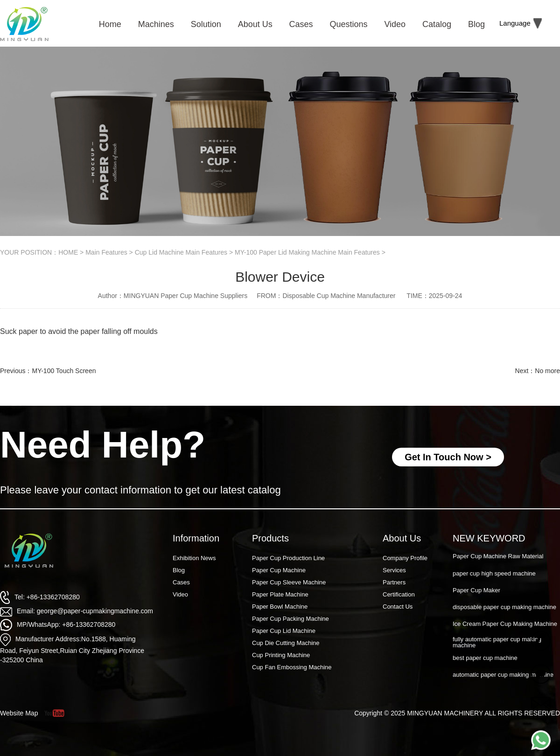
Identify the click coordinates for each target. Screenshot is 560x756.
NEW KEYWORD (489, 538)
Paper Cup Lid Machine (284, 631)
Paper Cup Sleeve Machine (289, 582)
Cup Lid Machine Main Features (181, 252)
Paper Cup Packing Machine (290, 619)
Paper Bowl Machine (280, 607)
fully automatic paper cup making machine (497, 643)
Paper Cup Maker (476, 591)
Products (270, 538)
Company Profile (405, 558)
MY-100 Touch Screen (64, 371)
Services (394, 570)
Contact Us (398, 607)
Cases (181, 582)
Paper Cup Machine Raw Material (498, 557)
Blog (179, 570)
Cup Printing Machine (281, 655)
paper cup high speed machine (494, 574)
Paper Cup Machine (279, 570)
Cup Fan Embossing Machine (292, 667)
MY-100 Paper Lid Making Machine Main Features (307, 252)
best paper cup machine (485, 659)
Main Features (106, 252)
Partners (394, 582)
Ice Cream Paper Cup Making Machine (505, 625)
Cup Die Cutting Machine (286, 643)
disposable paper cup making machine (504, 608)
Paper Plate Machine (280, 594)
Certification (399, 594)
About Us (402, 538)
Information (196, 538)
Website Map (19, 713)
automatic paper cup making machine (503, 676)
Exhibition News (194, 558)
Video (180, 594)
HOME (68, 252)
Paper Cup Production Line (288, 558)
